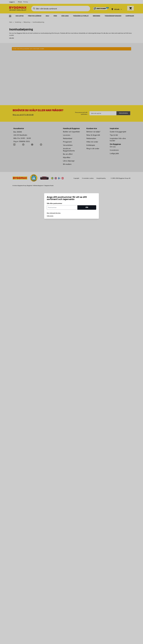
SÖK (87, 207)
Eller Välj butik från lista (54, 213)
